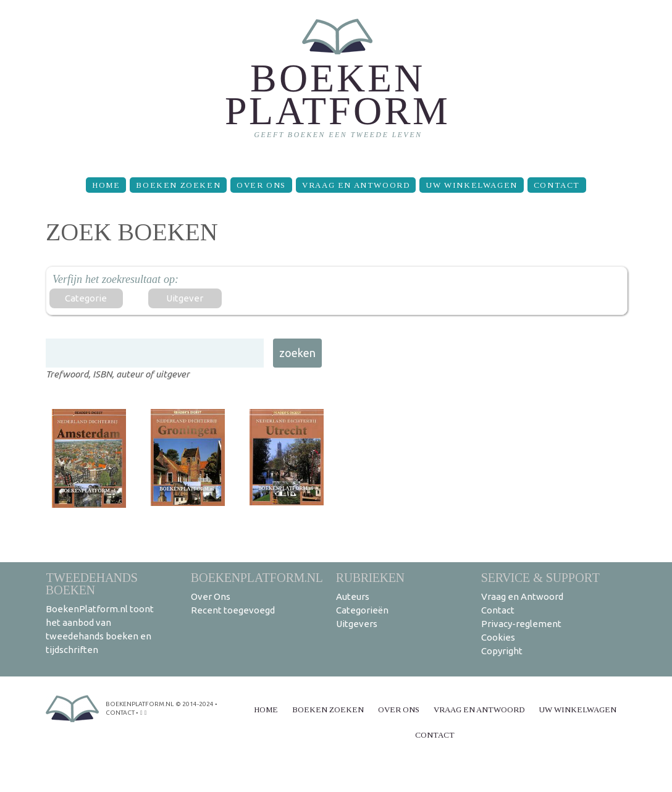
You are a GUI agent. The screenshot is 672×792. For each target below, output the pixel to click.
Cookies (498, 637)
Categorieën (362, 610)
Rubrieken (370, 577)
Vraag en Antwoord (356, 185)
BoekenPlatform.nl (257, 577)
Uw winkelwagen (471, 185)
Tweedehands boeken (92, 583)
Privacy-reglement (521, 624)
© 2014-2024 (195, 704)
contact (120, 713)
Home (106, 185)
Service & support (540, 577)
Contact (557, 185)
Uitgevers (357, 624)
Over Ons (261, 185)
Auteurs (353, 596)
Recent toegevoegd (233, 610)
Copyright (502, 651)
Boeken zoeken (178, 185)
